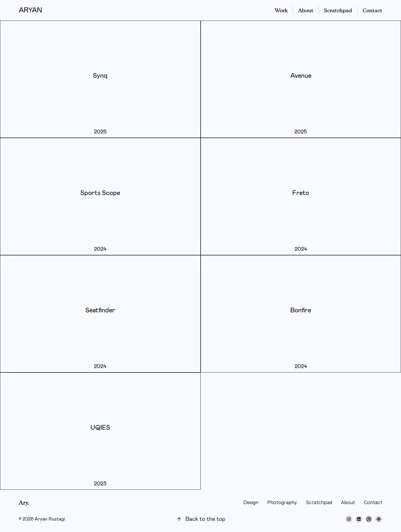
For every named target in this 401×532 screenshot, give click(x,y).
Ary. (24, 503)
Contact (372, 10)
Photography (282, 502)
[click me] (100, 79)
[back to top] (201, 519)
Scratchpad (338, 10)
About (306, 10)
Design (251, 502)
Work (281, 10)
